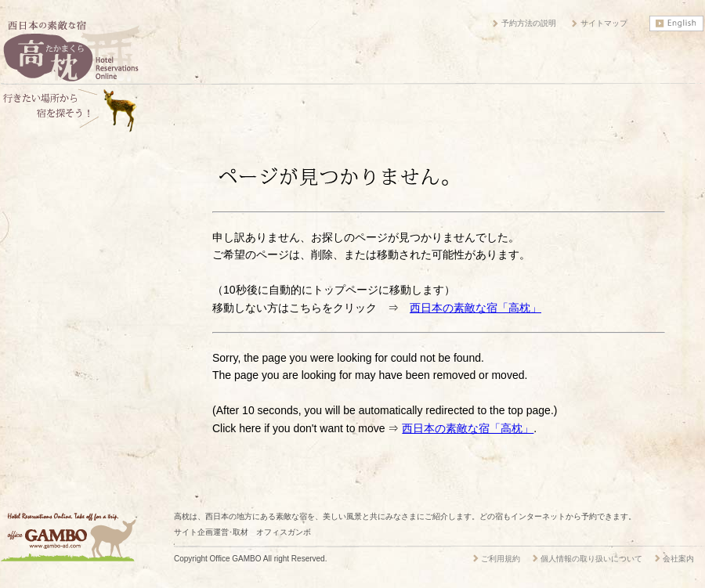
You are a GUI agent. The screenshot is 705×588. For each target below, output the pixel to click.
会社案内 (678, 559)
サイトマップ (604, 23)
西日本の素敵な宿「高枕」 (475, 308)
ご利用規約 (501, 559)
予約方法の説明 (529, 23)
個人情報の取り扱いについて (591, 559)
